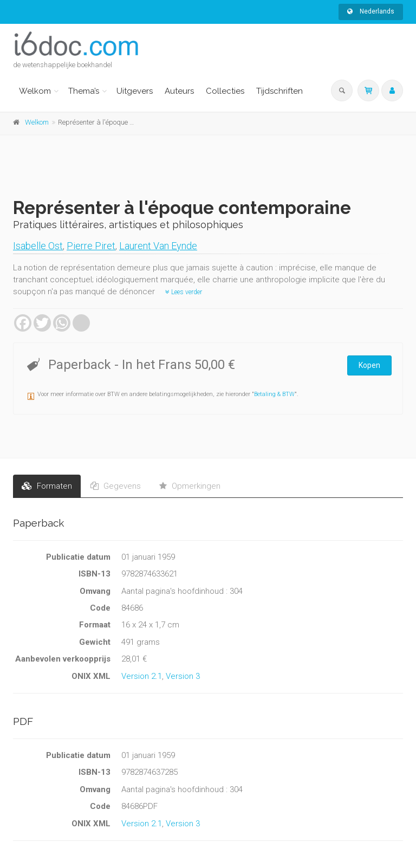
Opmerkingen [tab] (190, 486)
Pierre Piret (91, 246)
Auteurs (179, 91)
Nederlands (371, 11)
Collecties (225, 91)
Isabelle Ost (38, 246)
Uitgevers (135, 91)
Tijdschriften (279, 91)
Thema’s (84, 91)
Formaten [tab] (47, 486)
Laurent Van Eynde (158, 246)
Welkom (35, 91)
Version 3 (183, 676)
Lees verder (184, 292)
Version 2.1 (142, 676)
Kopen (369, 365)
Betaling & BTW (274, 394)
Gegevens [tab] (116, 486)
